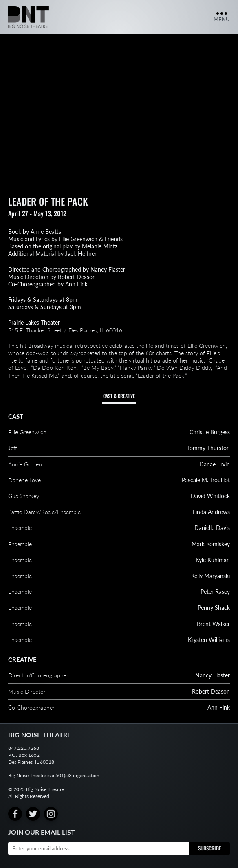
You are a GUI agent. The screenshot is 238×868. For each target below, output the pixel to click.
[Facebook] (15, 814)
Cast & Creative (119, 396)
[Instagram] (51, 814)
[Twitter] (33, 814)
